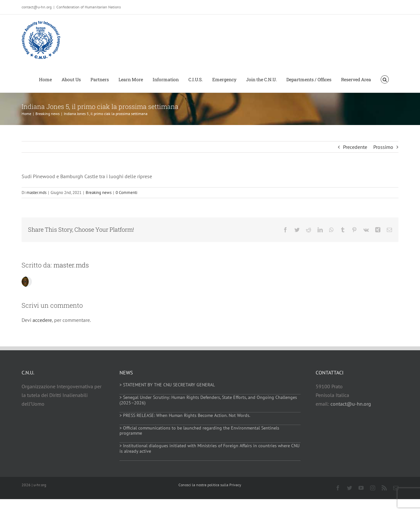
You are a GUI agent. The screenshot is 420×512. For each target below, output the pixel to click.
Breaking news (99, 193)
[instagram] (373, 488)
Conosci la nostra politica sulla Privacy (210, 485)
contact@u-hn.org (351, 404)
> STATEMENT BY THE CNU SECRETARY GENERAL (167, 385)
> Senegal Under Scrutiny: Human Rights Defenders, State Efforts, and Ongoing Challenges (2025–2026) (208, 400)
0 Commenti (126, 193)
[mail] (396, 488)
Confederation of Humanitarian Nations (89, 7)
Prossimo (383, 147)
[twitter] (349, 488)
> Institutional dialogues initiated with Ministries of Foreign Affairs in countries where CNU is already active (210, 448)
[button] (385, 79)
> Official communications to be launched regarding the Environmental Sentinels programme (199, 431)
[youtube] (361, 488)
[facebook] (338, 488)
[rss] (384, 488)
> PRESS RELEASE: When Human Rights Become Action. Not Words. (185, 415)
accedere (42, 320)
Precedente (355, 147)
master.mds (36, 193)
